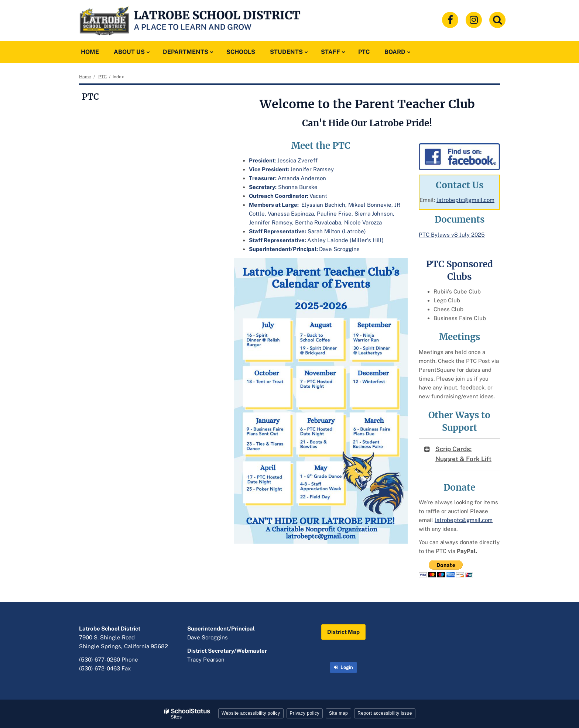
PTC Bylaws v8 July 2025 (452, 235)
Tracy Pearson (206, 660)
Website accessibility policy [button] (251, 713)
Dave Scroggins (208, 637)
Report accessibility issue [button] (385, 713)
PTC (102, 77)
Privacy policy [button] (305, 713)
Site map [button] (338, 713)
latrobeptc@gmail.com (465, 200)
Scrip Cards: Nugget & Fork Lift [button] (463, 454)
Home (85, 77)
